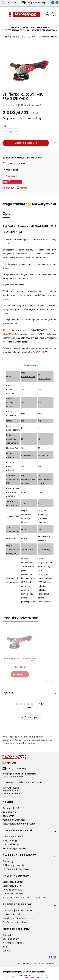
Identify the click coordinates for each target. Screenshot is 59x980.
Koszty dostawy (11, 844)
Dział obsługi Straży (13, 882)
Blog (5, 947)
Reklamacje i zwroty (13, 865)
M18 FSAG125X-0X (28, 375)
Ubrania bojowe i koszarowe (18, 910)
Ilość (5, 126)
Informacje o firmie (13, 943)
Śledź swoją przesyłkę (14, 848)
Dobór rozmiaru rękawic (15, 922)
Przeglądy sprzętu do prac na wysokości (24, 898)
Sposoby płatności (13, 837)
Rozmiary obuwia (12, 914)
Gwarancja (8, 861)
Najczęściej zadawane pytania (19, 824)
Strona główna (10, 37)
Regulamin (8, 816)
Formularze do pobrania (16, 869)
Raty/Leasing (10, 840)
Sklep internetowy (12, 890)
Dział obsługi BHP (12, 886)
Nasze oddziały (11, 939)
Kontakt (7, 935)
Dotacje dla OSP (11, 808)
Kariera (6, 951)
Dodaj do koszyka (26, 143)
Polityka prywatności (14, 820)
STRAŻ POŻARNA (28, 37)
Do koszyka (20, 674)
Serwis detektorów (13, 894)
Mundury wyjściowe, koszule (18, 918)
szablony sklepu (25, 963)
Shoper (51, 963)
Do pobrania (9, 812)
